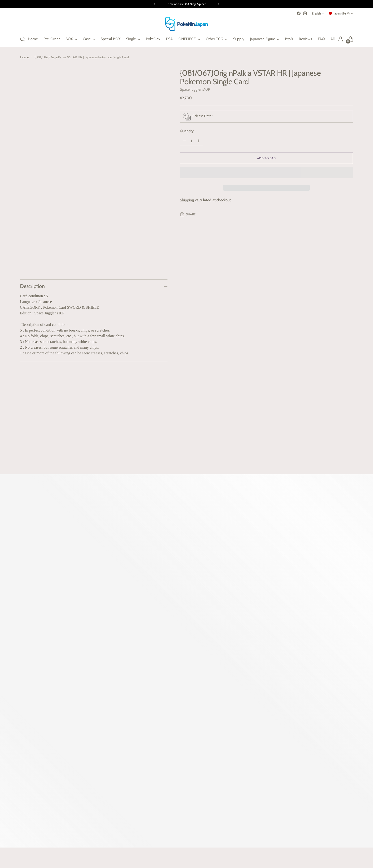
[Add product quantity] (199, 141)
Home (24, 57)
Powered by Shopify (33, 851)
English (318, 13)
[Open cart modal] (350, 39)
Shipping (187, 200)
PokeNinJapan (54, 846)
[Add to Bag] (266, 158)
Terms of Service (283, 741)
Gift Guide (161, 755)
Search (159, 772)
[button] (266, 173)
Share (188, 214)
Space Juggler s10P (195, 89)
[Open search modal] (23, 39)
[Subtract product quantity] (184, 141)
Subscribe (112, 796)
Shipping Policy (282, 715)
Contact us (162, 763)
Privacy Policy (281, 732)
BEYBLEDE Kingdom (220, 723)
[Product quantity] (191, 141)
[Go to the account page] (340, 39)
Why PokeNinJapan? (169, 715)
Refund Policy (281, 723)
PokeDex (161, 732)
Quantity (187, 131)
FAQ (157, 723)
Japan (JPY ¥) (341, 13)
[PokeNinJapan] (186, 24)
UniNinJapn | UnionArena (224, 715)
